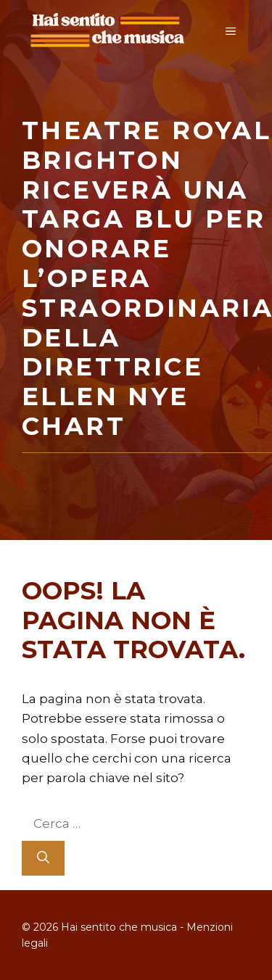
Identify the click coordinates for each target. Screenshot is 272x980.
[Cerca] (43, 858)
